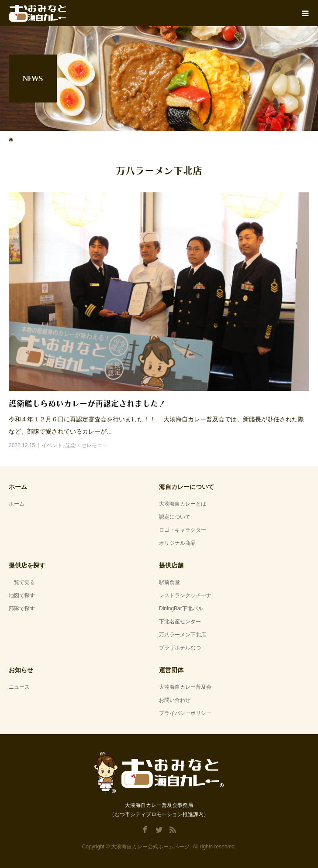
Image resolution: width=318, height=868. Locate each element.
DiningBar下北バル (181, 608)
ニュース (19, 687)
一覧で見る (22, 582)
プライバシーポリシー (185, 713)
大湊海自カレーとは (183, 504)
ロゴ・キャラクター (183, 530)
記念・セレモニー (86, 445)
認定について (175, 517)
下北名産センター (180, 622)
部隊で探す (22, 608)
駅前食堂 (169, 582)
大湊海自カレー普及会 (185, 687)
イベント (52, 445)
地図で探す (22, 595)
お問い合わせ (175, 700)
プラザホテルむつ (180, 648)
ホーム (17, 504)
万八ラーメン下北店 (183, 635)
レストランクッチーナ (185, 595)
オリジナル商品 (177, 543)
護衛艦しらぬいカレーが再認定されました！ (87, 403)
